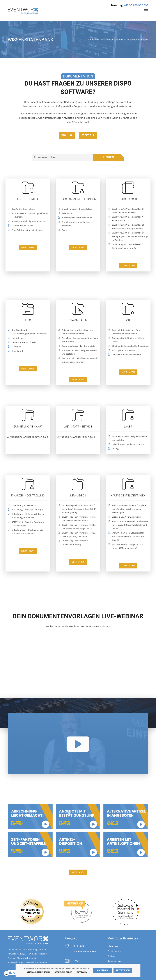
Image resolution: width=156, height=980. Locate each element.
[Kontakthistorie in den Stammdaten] (78, 346)
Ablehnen (103, 970)
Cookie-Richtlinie (63, 972)
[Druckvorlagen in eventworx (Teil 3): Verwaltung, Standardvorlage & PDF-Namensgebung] (78, 509)
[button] (146, 11)
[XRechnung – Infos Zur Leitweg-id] (28, 510)
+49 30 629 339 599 (136, 5)
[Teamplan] (28, 347)
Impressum (82, 972)
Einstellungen (6, 974)
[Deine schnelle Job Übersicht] (28, 343)
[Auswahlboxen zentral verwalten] (78, 218)
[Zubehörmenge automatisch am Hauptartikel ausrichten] (78, 332)
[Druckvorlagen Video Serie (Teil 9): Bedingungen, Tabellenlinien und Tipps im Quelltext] (128, 237)
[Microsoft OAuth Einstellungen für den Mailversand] (28, 216)
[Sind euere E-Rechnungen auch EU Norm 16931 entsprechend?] (128, 547)
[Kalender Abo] (78, 214)
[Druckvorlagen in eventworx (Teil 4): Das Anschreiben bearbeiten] (78, 519)
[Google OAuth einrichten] (28, 209)
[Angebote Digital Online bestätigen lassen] (128, 340)
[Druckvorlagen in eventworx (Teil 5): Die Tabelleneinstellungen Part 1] (78, 527)
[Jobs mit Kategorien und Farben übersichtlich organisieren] (128, 332)
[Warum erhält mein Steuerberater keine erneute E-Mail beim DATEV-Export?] (128, 537)
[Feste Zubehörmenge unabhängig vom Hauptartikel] (78, 340)
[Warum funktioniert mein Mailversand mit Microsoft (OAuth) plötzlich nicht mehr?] (128, 525)
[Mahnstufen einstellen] (28, 226)
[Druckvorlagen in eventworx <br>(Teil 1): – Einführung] (78, 543)
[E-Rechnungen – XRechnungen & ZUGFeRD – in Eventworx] (28, 532)
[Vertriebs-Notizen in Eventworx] (128, 355)
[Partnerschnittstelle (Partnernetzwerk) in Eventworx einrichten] (78, 360)
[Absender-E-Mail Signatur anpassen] (28, 222)
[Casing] (128, 449)
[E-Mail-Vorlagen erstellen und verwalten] (78, 224)
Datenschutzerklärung (38, 972)
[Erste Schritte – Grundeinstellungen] (28, 231)
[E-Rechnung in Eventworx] (28, 506)
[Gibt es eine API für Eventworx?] (128, 517)
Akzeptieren (123, 970)
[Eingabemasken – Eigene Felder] (78, 209)
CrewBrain (30, 962)
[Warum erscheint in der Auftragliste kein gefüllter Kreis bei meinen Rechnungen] (128, 509)
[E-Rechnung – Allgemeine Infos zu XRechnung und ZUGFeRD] (28, 516)
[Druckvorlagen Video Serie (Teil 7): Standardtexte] (128, 219)
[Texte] (78, 231)
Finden (108, 157)
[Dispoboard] (28, 352)
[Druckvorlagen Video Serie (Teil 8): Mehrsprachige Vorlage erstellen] (128, 227)
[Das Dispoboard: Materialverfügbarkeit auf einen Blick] (28, 332)
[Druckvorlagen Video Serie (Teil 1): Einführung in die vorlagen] (128, 247)
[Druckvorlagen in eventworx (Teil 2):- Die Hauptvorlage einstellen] (78, 535)
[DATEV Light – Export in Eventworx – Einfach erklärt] (28, 524)
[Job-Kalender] (28, 339)
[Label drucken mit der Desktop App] (128, 445)
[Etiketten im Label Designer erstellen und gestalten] (78, 353)
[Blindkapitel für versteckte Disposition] (128, 346)
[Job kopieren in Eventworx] (128, 351)
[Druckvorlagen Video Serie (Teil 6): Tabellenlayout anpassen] (128, 211)
